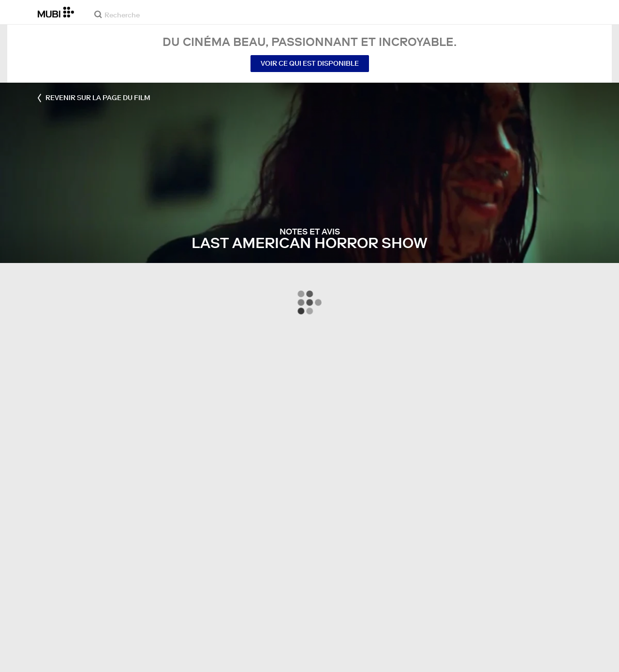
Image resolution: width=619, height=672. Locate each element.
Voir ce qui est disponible (310, 63)
